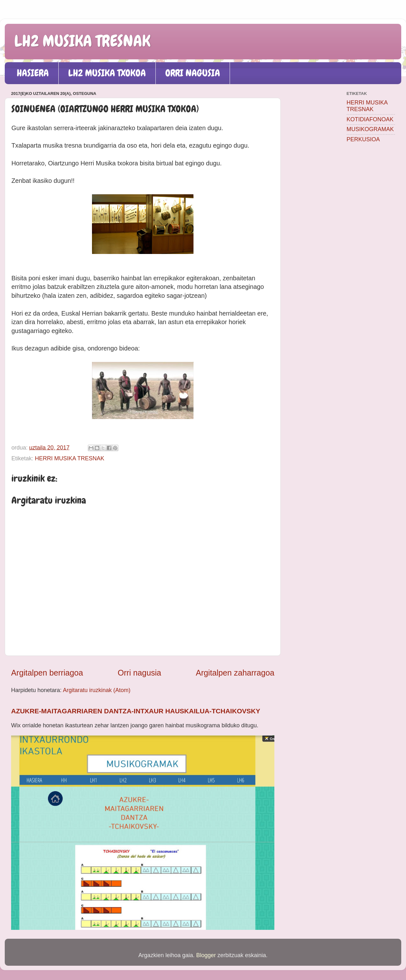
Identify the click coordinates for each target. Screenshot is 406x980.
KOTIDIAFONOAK (370, 119)
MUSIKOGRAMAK (370, 129)
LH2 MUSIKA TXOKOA (107, 73)
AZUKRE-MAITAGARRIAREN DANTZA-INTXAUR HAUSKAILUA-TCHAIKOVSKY (136, 711)
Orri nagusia (139, 673)
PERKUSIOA (363, 139)
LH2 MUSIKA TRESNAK (82, 41)
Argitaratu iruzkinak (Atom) (97, 690)
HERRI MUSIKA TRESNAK (70, 458)
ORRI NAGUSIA (193, 73)
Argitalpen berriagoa (47, 673)
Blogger (206, 955)
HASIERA (33, 73)
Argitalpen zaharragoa (235, 673)
